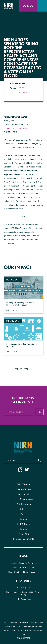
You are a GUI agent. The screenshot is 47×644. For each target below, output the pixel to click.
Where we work (24, 92)
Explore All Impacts (24, 369)
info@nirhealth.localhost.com (15, 630)
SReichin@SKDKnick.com (17, 128)
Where (13, 88)
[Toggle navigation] (42, 6)
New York (22, 88)
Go (40, 412)
